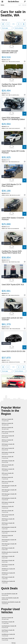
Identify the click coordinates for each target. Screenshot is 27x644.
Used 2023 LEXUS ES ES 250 (13, 351)
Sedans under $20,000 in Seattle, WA (10, 599)
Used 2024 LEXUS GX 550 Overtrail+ (12, 319)
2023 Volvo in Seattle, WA (8, 457)
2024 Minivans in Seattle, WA (8, 570)
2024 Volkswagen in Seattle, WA (9, 486)
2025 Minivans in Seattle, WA (8, 574)
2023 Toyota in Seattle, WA (8, 449)
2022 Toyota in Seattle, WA (8, 516)
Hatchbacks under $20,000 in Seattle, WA (11, 603)
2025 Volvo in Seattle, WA (8, 511)
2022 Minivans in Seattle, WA (8, 582)
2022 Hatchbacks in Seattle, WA (9, 532)
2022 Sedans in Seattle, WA (8, 561)
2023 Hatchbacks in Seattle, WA (9, 541)
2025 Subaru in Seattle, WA (8, 503)
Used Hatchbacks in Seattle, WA (9, 627)
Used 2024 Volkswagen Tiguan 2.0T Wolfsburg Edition (13, 118)
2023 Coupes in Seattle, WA (8, 578)
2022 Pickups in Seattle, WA (8, 557)
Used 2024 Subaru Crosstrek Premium (13, 219)
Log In (20, 5)
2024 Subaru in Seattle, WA (8, 470)
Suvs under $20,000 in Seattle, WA (10, 595)
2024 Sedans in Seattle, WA (8, 453)
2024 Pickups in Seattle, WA (8, 520)
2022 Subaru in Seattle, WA (8, 565)
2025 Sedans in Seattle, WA (8, 462)
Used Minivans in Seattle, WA (8, 635)
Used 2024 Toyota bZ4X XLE (13, 285)
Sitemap (14, 643)
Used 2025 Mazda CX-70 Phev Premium (11, 185)
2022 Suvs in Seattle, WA (7, 441)
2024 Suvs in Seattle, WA (7, 424)
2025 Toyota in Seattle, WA (8, 437)
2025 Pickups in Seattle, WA (8, 549)
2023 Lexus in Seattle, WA (8, 466)
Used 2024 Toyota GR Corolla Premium (13, 152)
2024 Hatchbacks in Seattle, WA (9, 499)
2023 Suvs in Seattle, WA (7, 428)
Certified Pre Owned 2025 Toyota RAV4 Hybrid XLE (12, 252)
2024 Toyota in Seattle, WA (8, 432)
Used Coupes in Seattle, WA (8, 639)
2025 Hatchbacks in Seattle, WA (9, 528)
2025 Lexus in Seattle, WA (8, 474)
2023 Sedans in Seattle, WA (8, 445)
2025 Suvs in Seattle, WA (7, 420)
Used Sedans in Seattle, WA (8, 623)
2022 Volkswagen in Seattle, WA (9, 545)
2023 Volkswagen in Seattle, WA (9, 495)
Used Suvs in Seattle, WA (7, 618)
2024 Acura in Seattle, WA (8, 507)
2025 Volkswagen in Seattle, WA (9, 491)
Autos (2, 5)
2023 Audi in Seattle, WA (7, 478)
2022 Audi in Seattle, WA (7, 536)
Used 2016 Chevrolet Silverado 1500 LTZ (10, 52)
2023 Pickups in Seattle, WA (8, 524)
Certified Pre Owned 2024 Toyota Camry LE (12, 85)
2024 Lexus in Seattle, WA (8, 482)
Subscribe (24, 5)
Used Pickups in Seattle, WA (8, 631)
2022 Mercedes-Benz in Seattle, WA (10, 553)
